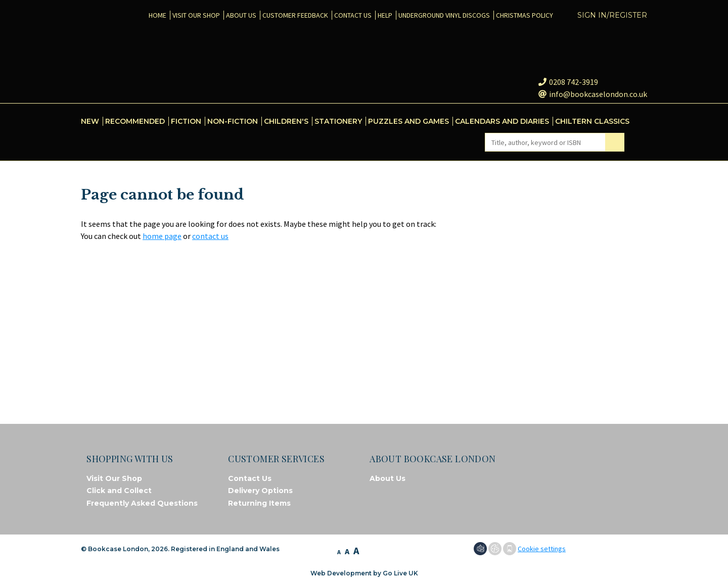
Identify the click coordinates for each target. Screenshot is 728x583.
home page (162, 236)
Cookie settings (542, 549)
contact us (210, 236)
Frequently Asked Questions (142, 503)
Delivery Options (260, 491)
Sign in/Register (612, 15)
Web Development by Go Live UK (364, 573)
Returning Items (259, 503)
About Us (388, 478)
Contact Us (250, 478)
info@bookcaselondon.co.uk (593, 94)
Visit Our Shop (114, 478)
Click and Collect (119, 491)
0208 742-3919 (568, 82)
